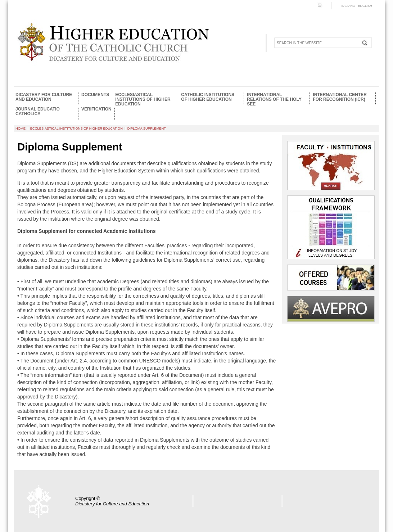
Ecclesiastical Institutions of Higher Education (143, 99)
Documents (95, 95)
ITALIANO (348, 6)
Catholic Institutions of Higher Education (208, 97)
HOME (21, 129)
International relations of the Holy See (274, 99)
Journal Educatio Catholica (38, 112)
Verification (96, 109)
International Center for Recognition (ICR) (340, 97)
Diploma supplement (147, 129)
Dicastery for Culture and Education (44, 97)
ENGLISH (365, 6)
